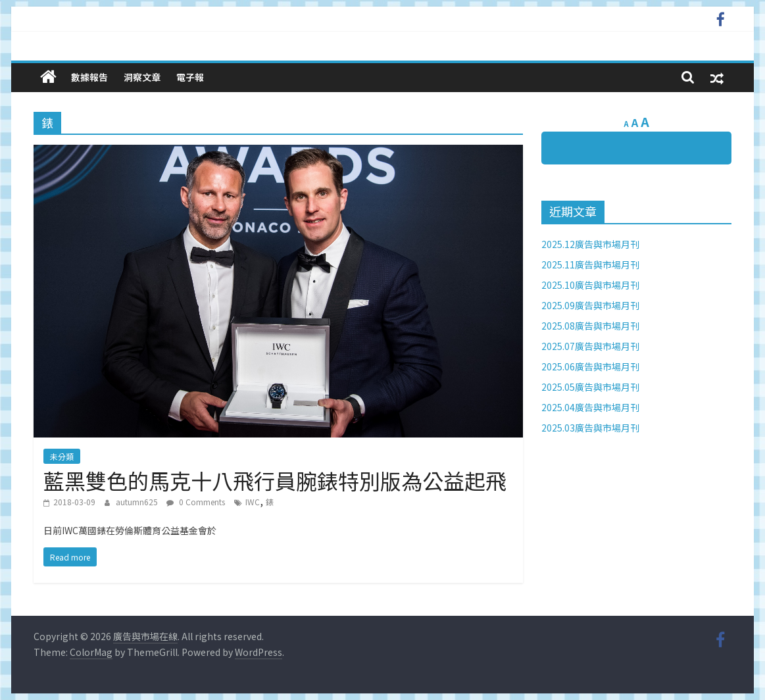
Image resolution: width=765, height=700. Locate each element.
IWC (253, 502)
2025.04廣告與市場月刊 (590, 407)
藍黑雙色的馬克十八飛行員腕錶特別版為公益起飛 (275, 480)
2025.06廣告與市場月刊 (590, 366)
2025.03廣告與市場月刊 (590, 428)
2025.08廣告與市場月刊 (590, 326)
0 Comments (196, 502)
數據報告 (89, 77)
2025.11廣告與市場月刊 (590, 264)
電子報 (190, 77)
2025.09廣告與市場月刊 (590, 305)
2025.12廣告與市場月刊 (590, 244)
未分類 (62, 456)
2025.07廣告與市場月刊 (590, 346)
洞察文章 (142, 77)
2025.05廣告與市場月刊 (590, 387)
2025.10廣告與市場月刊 (590, 285)
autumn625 (138, 502)
